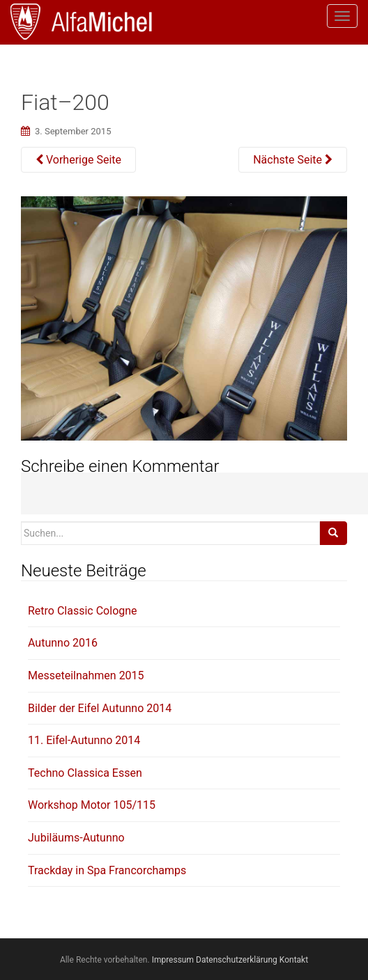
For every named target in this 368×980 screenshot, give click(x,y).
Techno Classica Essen (85, 773)
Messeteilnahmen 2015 (86, 675)
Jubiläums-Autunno (76, 838)
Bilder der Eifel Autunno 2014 (100, 708)
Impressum (173, 960)
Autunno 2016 (63, 643)
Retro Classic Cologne (83, 611)
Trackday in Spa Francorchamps (107, 870)
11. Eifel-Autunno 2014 (84, 740)
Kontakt (294, 960)
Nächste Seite (293, 160)
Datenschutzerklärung (237, 960)
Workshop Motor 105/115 (92, 805)
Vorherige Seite (78, 160)
